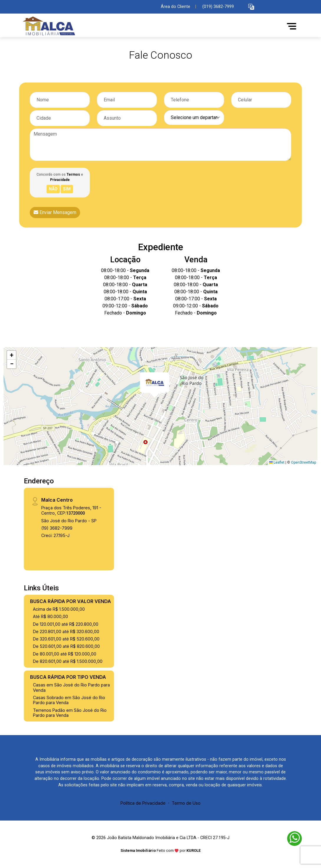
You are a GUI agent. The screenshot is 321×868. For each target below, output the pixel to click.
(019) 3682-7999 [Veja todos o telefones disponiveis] (218, 7)
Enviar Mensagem (55, 212)
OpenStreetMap (303, 462)
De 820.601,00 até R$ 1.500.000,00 (68, 661)
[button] (251, 7)
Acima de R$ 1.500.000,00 (59, 609)
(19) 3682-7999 (57, 528)
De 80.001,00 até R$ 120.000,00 (65, 654)
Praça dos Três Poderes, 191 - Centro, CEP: (71, 510)
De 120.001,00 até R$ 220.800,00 (66, 624)
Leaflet (277, 462)
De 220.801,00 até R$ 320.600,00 (66, 631)
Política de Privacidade (143, 803)
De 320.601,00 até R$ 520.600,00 (66, 639)
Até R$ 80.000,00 (51, 616)
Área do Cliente (176, 7)
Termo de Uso (186, 803)
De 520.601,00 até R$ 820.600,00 (66, 646)
